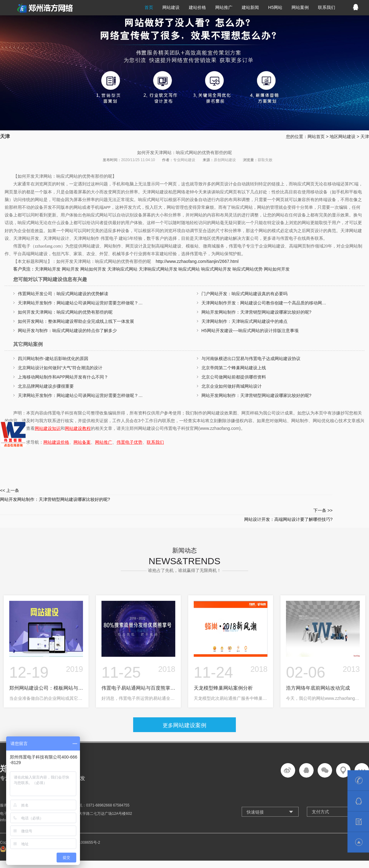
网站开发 (70, 269)
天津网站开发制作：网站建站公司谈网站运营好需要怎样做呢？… (80, 303)
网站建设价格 (56, 442)
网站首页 (316, 137)
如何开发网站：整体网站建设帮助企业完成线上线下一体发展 (76, 321)
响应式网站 (189, 269)
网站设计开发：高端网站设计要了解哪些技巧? (277, 494)
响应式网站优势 (248, 269)
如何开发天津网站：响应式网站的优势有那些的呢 (65, 312)
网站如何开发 (93, 269)
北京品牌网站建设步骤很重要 (46, 386)
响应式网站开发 (216, 269)
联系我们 (155, 442)
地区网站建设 (343, 137)
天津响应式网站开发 (158, 269)
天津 (365, 137)
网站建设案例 (190, 705)
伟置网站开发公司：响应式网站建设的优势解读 (63, 294)
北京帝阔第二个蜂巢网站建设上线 (234, 368)
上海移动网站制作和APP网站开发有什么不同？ (63, 377)
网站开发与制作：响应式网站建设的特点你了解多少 (67, 331)
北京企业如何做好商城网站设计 (232, 386)
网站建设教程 (78, 428)
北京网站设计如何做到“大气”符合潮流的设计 (60, 368)
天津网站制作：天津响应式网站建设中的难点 (244, 321)
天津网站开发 (48, 269)
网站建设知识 (48, 428)
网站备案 (82, 442)
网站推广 (104, 442)
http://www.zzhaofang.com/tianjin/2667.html (197, 261)
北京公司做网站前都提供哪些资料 (234, 377)
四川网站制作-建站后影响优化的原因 (53, 359)
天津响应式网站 (122, 269)
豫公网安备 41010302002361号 (29, 831)
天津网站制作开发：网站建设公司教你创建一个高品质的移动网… (264, 303)
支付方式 (320, 793)
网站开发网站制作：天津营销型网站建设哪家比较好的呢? (256, 312)
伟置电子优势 (129, 442)
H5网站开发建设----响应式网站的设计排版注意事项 (250, 331)
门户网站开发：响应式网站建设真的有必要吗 (244, 294)
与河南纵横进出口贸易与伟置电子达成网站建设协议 (251, 359)
